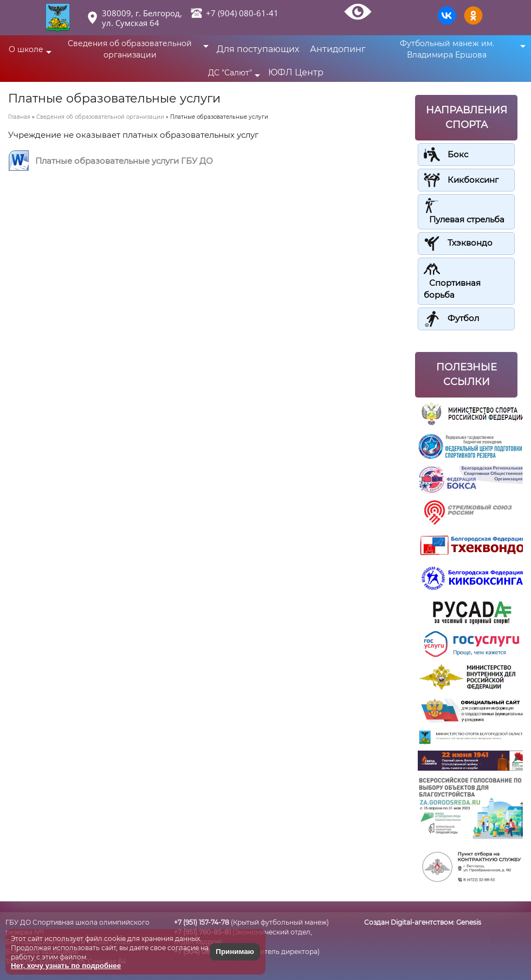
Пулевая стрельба (467, 219)
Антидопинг (338, 49)
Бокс (458, 154)
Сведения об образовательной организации (100, 117)
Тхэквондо (470, 243)
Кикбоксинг (473, 180)
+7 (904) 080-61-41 (242, 13)
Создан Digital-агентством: (423, 922)
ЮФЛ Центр (296, 72)
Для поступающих (258, 49)
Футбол (463, 318)
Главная (19, 117)
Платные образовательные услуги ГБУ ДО (124, 161)
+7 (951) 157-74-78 (202, 922)
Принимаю (235, 952)
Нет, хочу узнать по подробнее (66, 966)
